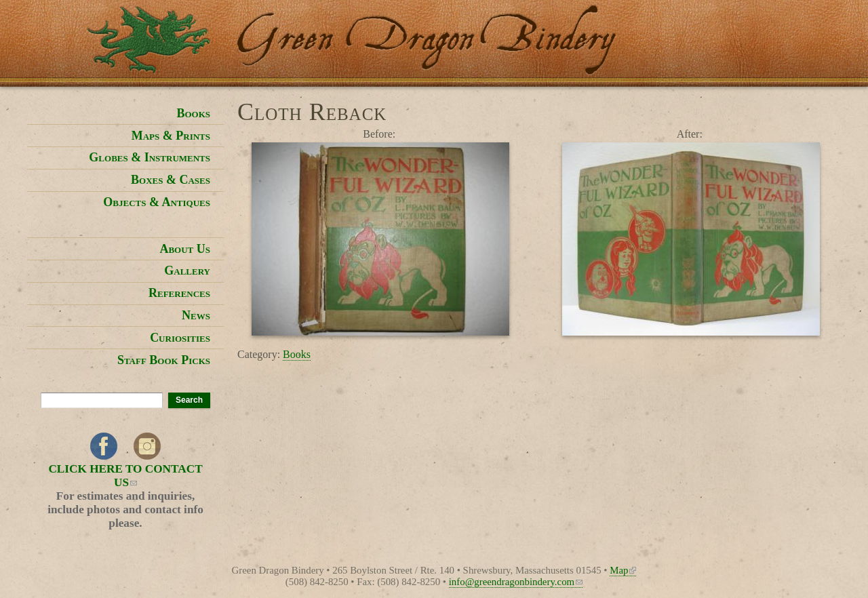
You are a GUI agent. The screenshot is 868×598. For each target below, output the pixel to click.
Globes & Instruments (150, 157)
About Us (185, 249)
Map (623, 570)
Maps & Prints (171, 136)
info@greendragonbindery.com (516, 582)
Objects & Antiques (157, 202)
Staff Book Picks (164, 360)
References (179, 293)
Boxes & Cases (171, 180)
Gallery (187, 271)
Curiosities (180, 338)
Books (297, 354)
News (196, 315)
